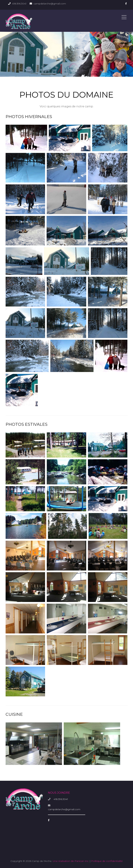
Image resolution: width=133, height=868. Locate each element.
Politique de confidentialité (107, 861)
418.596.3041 (19, 4)
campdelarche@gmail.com (50, 4)
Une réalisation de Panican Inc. (71, 861)
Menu (124, 17)
